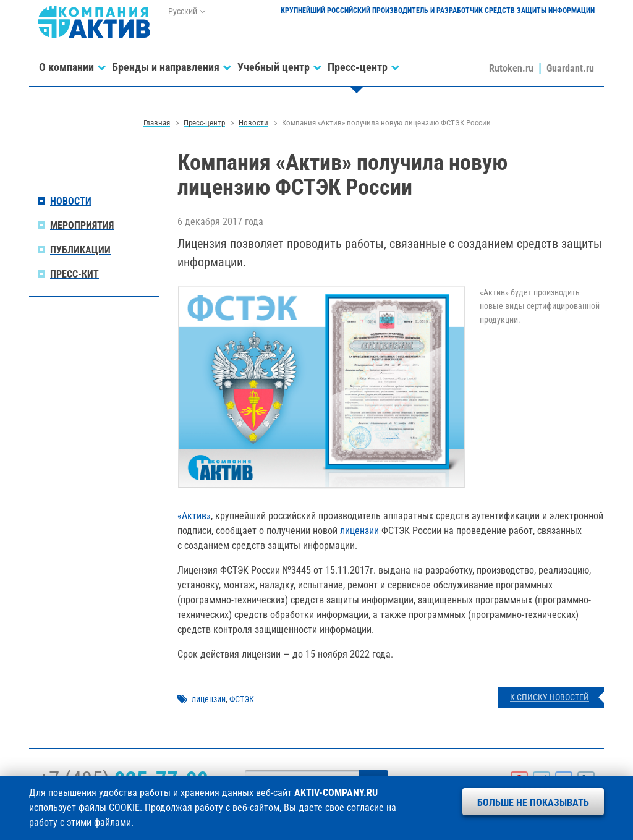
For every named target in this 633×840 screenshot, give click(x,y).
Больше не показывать (533, 803)
